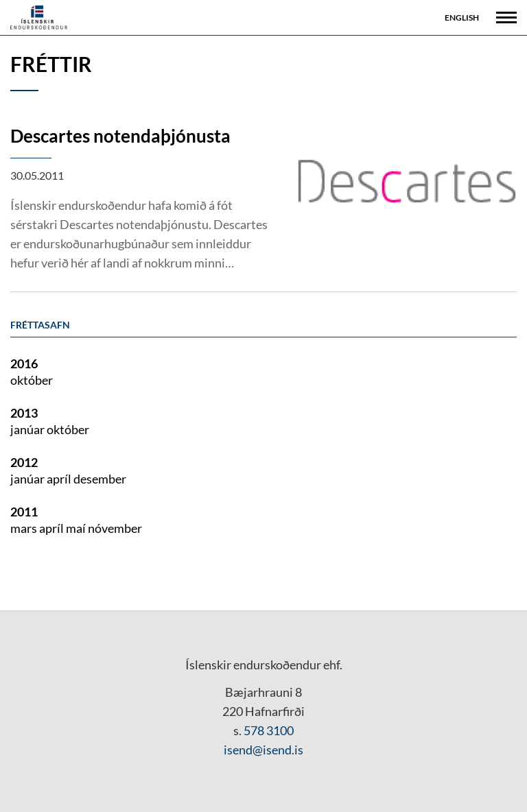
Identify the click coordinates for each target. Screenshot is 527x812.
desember (100, 479)
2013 (24, 413)
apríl (60, 479)
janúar (28, 429)
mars (25, 528)
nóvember (115, 528)
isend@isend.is (263, 750)
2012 (24, 462)
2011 (24, 512)
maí (77, 528)
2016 (24, 363)
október (32, 380)
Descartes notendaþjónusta (120, 136)
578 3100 (269, 730)
